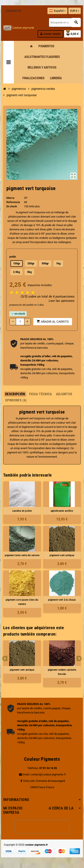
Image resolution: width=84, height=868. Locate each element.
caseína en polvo (22, 511)
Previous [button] (5, 658)
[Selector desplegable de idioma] (57, 11)
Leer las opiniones (62, 301)
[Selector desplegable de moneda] (75, 11)
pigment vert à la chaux (62, 600)
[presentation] (42, 827)
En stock (12, 206)
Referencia (13, 202)
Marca (10, 198)
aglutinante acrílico (62, 511)
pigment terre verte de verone (22, 555)
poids (13, 257)
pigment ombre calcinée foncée (62, 672)
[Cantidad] (20, 322)
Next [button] (79, 658)
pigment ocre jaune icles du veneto (22, 602)
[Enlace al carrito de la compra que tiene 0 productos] (72, 34)
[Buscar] (65, 22)
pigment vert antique (62, 555)
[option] (22, 664)
